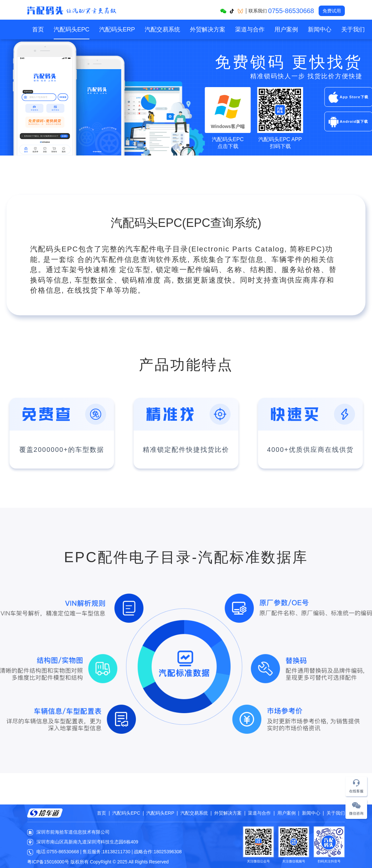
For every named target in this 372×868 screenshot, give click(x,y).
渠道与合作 (250, 29)
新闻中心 (320, 29)
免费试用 (332, 11)
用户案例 (286, 29)
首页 (38, 29)
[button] (356, 787)
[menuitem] (38, 29)
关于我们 (353, 29)
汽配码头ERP (117, 29)
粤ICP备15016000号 (48, 862)
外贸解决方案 (208, 29)
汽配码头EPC (72, 29)
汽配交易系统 (162, 29)
